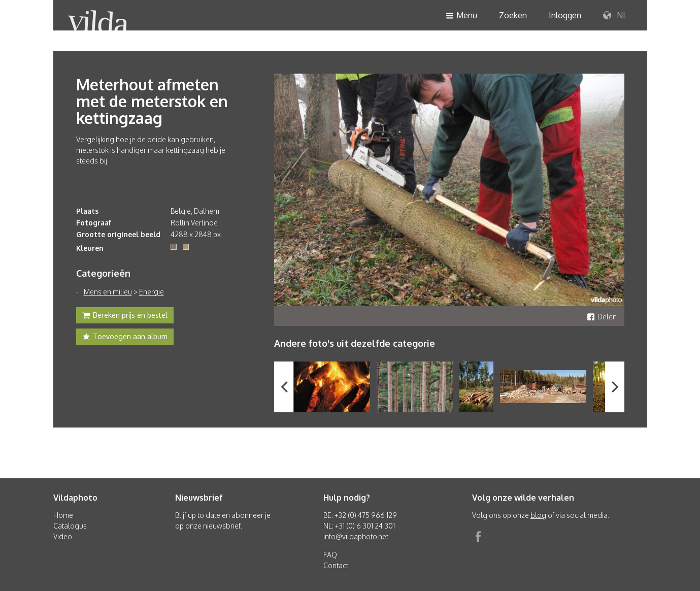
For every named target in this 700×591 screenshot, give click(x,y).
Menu (461, 16)
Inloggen (565, 15)
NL (615, 16)
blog (538, 515)
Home (63, 515)
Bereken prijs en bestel (125, 316)
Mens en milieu (108, 292)
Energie (152, 292)
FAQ (330, 555)
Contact (336, 565)
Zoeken (513, 15)
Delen (602, 317)
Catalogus (70, 526)
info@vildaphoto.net (356, 536)
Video (63, 536)
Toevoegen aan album (125, 338)
